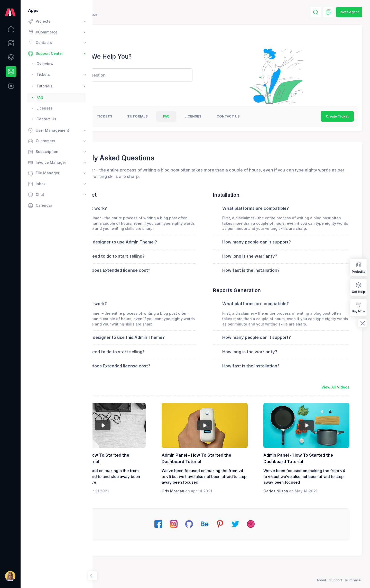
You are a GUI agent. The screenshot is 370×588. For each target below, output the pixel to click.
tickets (158, 116)
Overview (126, 116)
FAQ (219, 116)
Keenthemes (123, 580)
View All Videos (335, 398)
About (321, 580)
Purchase (353, 580)
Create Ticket (337, 116)
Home (105, 15)
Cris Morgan (208, 508)
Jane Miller (123, 502)
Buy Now (358, 307)
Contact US (281, 116)
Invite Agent (349, 12)
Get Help (358, 287)
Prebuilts (359, 267)
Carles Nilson (294, 508)
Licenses (246, 116)
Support (336, 580)
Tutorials (191, 116)
